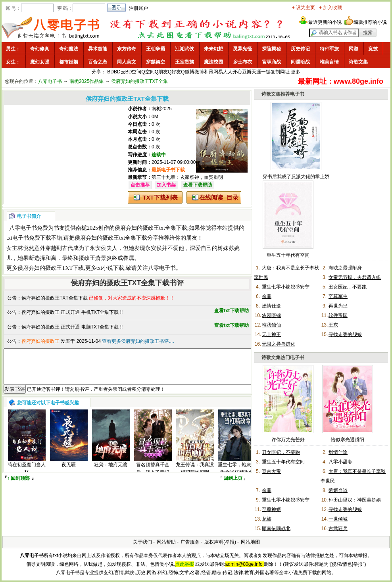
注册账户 (138, 8)
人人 (228, 72)
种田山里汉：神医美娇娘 (355, 500)
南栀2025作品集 (87, 81)
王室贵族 (184, 62)
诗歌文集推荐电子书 (283, 94)
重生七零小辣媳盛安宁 (286, 287)
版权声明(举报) (220, 542)
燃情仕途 (271, 306)
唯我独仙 (271, 325)
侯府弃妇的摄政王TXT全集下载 (55, 298)
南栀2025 (162, 109)
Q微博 (187, 72)
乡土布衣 (242, 62)
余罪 (267, 296)
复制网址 (280, 72)
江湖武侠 (184, 49)
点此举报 (184, 564)
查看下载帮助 (198, 185)
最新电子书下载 (168, 170)
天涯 (256, 72)
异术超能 (98, 49)
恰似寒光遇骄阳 (348, 440)
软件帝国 (338, 315)
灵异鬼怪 (242, 49)
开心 (237, 72)
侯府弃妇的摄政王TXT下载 (51, 268)
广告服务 (190, 542)
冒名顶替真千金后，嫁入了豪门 (153, 476)
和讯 (209, 72)
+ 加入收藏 (331, 8)
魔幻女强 (40, 62)
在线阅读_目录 (219, 197)
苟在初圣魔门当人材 (27, 476)
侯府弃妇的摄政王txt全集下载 (151, 228)
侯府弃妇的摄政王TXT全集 (139, 81)
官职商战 (271, 62)
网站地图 (250, 542)
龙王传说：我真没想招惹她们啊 (195, 476)
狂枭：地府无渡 (111, 472)
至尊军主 (338, 296)
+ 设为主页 (304, 8)
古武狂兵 (338, 528)
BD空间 (134, 72)
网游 (354, 49)
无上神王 (271, 334)
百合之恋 (98, 62)
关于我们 (142, 542)
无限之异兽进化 (279, 344)
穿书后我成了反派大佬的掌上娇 (296, 177)
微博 (199, 72)
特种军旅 (329, 49)
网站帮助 (166, 542)
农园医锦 (271, 315)
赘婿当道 (338, 490)
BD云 (120, 72)
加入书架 (166, 185)
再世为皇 (338, 306)
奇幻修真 (40, 49)
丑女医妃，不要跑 (348, 287)
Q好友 (174, 72)
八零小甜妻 (340, 462)
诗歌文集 (358, 62)
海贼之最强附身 (345, 268)
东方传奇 (127, 49)
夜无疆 (69, 472)
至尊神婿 (271, 509)
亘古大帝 (271, 471)
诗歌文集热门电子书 (283, 357)
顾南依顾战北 (276, 528)
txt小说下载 (110, 268)
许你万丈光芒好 (288, 440)
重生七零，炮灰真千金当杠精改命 (237, 476)
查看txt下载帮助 (232, 311)
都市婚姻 (69, 62)
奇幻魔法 (69, 49)
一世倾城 (338, 519)
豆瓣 (247, 72)
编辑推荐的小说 (370, 22)
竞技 (373, 49)
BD (110, 72)
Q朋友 (161, 72)
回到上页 (233, 485)
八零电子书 (50, 81)
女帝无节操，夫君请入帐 (355, 277)
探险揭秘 (271, 49)
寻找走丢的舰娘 (345, 334)
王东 (333, 325)
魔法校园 (213, 62)
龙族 (267, 519)
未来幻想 (213, 49)
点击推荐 (140, 185)
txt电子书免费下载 (29, 238)
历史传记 (300, 49)
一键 (266, 72)
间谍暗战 (300, 62)
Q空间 (148, 72)
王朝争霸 (156, 49)
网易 (218, 72)
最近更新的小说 (325, 22)
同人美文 (127, 62)
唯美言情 (329, 62)
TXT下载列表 (160, 197)
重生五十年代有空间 (288, 255)
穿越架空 (156, 62)
